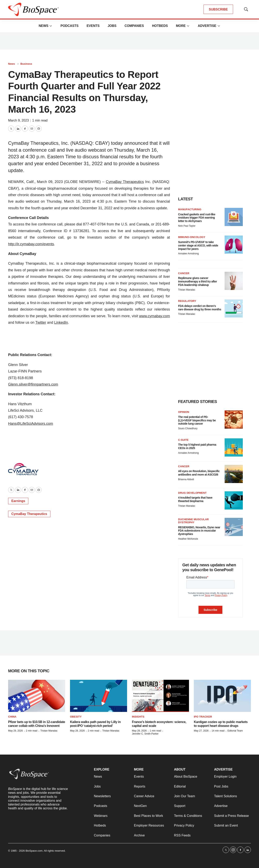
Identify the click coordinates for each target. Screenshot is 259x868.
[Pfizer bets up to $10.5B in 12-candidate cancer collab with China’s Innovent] (37, 696)
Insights (138, 717)
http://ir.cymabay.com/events (31, 244)
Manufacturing (190, 209)
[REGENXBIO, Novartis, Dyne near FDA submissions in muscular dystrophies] (234, 527)
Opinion (184, 412)
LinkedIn (61, 322)
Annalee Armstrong (188, 254)
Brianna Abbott (186, 479)
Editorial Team (235, 731)
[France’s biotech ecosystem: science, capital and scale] (160, 696)
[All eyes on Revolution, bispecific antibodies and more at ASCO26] (234, 474)
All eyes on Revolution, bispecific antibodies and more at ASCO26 (199, 473)
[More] (51, 26)
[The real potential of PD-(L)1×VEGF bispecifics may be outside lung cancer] (234, 420)
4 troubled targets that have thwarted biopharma (195, 499)
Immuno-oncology (192, 237)
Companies (134, 26)
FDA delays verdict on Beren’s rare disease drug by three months (200, 308)
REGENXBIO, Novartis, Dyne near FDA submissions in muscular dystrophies (199, 531)
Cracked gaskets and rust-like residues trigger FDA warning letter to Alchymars (197, 218)
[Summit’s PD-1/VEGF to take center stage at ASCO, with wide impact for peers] (234, 245)
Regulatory (187, 301)
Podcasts (70, 26)
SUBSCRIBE (218, 9)
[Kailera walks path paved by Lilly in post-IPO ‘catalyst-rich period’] (99, 696)
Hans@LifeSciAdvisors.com (31, 424)
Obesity (76, 717)
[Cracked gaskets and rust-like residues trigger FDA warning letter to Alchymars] (234, 217)
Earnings (18, 501)
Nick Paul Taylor (187, 226)
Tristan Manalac (187, 290)
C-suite (183, 440)
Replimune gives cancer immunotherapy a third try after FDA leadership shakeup (197, 281)
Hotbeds (160, 26)
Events (93, 26)
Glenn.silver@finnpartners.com (33, 384)
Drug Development (192, 493)
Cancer (184, 273)
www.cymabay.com (154, 316)
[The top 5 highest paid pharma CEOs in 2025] (234, 447)
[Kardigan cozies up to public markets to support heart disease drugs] (222, 696)
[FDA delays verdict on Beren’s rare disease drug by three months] (234, 309)
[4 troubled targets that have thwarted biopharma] (234, 500)
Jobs (112, 26)
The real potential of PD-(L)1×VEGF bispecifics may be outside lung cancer (197, 420)
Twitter (41, 322)
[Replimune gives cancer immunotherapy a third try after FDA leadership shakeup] (234, 281)
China (12, 717)
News (44, 26)
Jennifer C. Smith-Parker (145, 734)
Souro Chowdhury (188, 428)
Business (26, 64)
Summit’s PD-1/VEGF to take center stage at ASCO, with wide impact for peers (198, 245)
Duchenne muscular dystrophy (193, 521)
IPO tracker (203, 717)
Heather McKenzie (188, 539)
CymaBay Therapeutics (125, 182)
